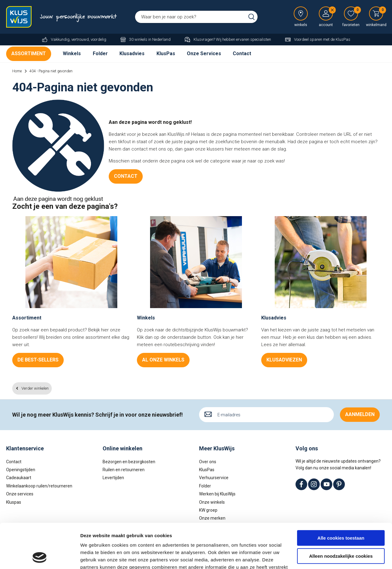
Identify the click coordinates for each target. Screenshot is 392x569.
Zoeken (251, 17)
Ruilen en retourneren (124, 470)
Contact (242, 53)
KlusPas (166, 53)
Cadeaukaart (19, 478)
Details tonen (95, 557)
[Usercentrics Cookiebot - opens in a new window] (40, 557)
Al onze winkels (163, 360)
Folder (100, 53)
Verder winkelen (35, 388)
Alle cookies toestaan (341, 496)
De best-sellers (38, 360)
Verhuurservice (214, 478)
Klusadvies (132, 53)
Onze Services (204, 53)
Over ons (208, 462)
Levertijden (113, 478)
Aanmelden (360, 414)
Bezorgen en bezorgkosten (129, 462)
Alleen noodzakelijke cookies (341, 514)
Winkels (72, 53)
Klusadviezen (284, 360)
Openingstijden (21, 470)
